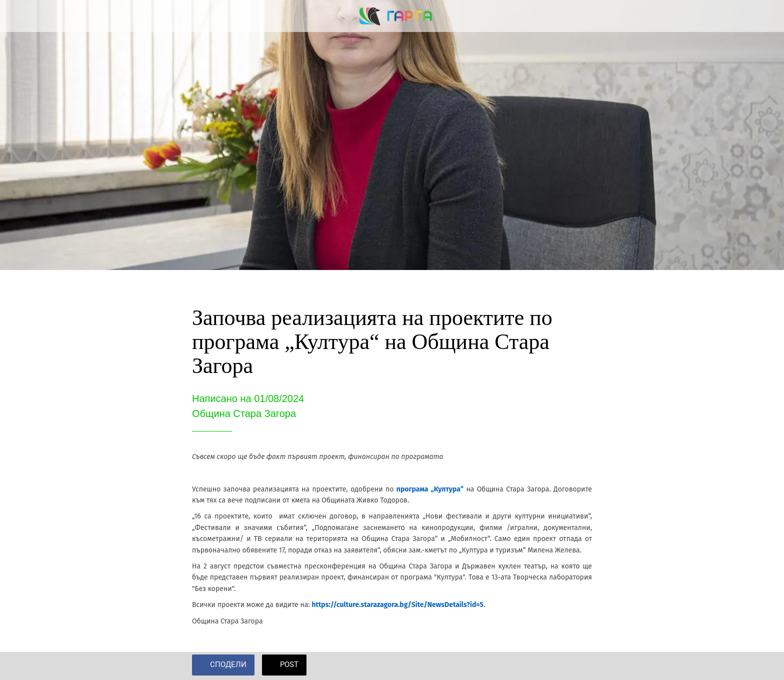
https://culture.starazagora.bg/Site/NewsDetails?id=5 (397, 605)
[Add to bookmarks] (580, 666)
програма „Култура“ (430, 489)
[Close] (20, 16)
